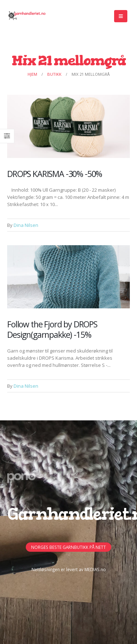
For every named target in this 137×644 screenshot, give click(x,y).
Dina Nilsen (26, 225)
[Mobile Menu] (121, 16)
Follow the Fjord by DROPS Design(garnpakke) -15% (52, 329)
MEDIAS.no (95, 569)
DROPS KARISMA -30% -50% (55, 174)
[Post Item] (68, 126)
